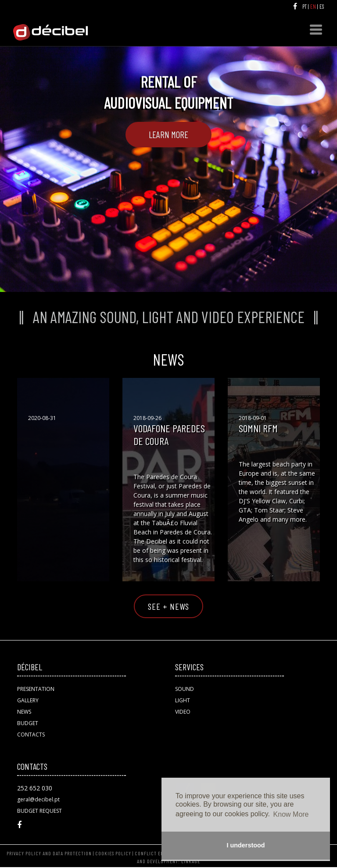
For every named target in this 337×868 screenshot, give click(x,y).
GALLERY (28, 700)
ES (323, 7)
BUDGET (28, 723)
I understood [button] (246, 845)
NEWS (24, 712)
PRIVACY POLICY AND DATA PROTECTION (49, 853)
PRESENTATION (36, 689)
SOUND (185, 689)
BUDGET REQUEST (39, 811)
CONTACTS (31, 735)
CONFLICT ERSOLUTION (160, 853)
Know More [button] (291, 814)
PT (305, 7)
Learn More (168, 134)
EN (314, 7)
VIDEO (183, 712)
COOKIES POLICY (113, 853)
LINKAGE (191, 861)
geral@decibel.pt (38, 799)
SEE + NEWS (168, 606)
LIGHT (183, 700)
